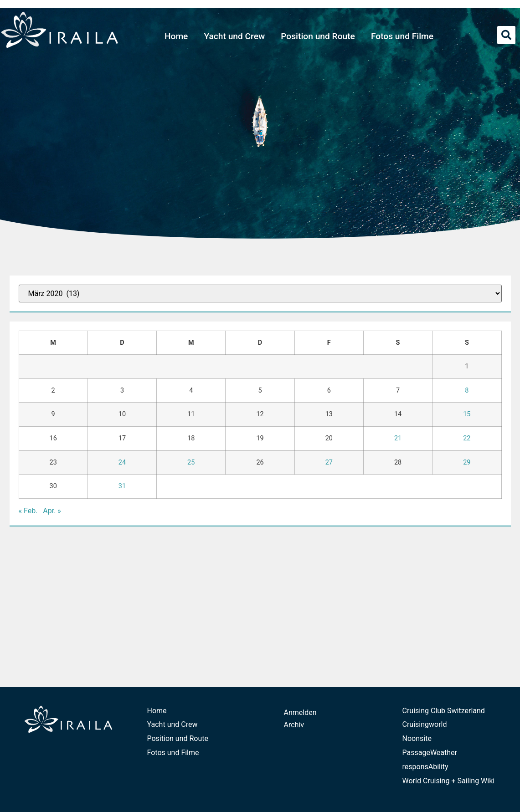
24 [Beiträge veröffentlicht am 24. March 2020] (122, 462)
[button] (506, 35)
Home (176, 36)
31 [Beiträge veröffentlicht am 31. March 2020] (122, 486)
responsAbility (425, 767)
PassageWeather (430, 753)
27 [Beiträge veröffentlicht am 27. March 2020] (329, 462)
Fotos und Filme (402, 36)
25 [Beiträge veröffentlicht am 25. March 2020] (191, 462)
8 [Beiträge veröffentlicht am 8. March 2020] (467, 391)
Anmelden (300, 712)
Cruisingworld (425, 724)
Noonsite (417, 738)
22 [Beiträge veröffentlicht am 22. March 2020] (467, 438)
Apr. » (52, 511)
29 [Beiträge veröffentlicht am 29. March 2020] (467, 462)
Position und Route (318, 36)
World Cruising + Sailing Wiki (449, 781)
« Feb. (28, 511)
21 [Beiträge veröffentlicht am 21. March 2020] (398, 438)
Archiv (294, 725)
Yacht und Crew (234, 36)
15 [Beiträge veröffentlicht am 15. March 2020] (467, 414)
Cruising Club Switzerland (444, 711)
